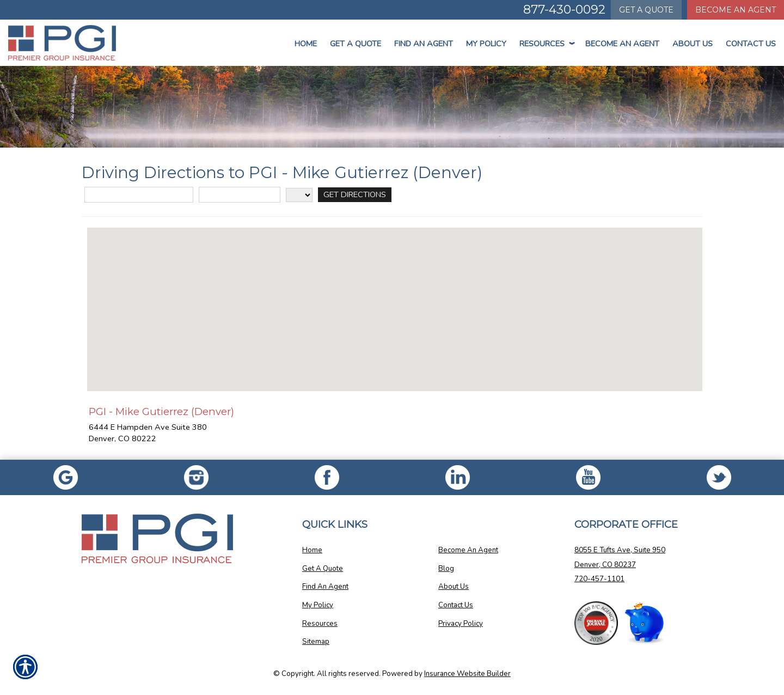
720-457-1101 (599, 579)
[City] (240, 195)
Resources (546, 44)
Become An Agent (622, 44)
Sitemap (316, 642)
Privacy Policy (461, 624)
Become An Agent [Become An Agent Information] (736, 10)
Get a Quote (356, 44)
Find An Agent (424, 44)
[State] (299, 195)
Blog (446, 569)
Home (306, 44)
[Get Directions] (354, 195)
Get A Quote (323, 569)
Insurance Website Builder (467, 674)
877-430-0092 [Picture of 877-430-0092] (564, 10)
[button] (395, 299)
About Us (693, 44)
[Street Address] (139, 195)
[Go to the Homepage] (65, 43)
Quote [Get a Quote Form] (646, 10)
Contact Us (751, 44)
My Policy (486, 44)
